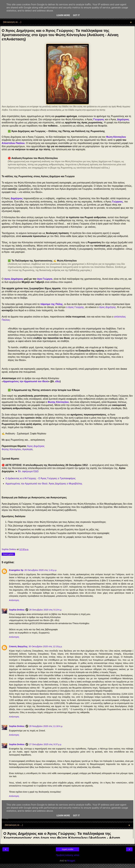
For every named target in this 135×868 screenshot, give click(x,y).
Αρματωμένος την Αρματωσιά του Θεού (26, 381)
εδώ (57, 381)
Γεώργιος (99, 119)
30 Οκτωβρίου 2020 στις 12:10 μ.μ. (46, 646)
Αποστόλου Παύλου (13, 143)
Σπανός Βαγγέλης (18, 646)
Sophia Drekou (17, 610)
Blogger (71, 861)
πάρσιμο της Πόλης (52, 304)
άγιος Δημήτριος (14, 279)
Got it (76, 15)
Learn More (63, 15)
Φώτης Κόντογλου (58, 402)
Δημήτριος (17, 198)
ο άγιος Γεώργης (75, 307)
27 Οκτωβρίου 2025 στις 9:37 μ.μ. (46, 744)
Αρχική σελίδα (68, 849)
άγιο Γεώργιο (45, 279)
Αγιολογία (27, 449)
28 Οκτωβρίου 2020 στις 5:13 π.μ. (46, 610)
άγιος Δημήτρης (108, 307)
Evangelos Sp (16, 570)
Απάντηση (14, 600)
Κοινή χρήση (8, 554)
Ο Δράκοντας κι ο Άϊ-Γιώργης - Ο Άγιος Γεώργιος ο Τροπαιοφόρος (41, 478)
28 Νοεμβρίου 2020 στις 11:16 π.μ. (46, 726)
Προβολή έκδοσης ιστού (68, 855)
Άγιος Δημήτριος (36, 446)
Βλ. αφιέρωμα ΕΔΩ (28, 471)
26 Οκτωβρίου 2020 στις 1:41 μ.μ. (41, 570)
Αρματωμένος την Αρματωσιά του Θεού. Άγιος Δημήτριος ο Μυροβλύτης (44, 484)
